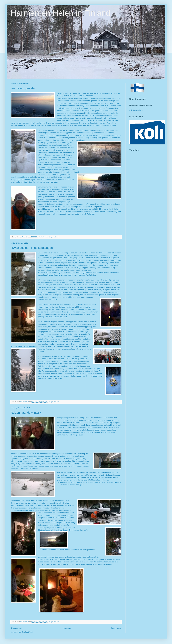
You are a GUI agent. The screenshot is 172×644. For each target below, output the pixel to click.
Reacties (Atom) (27, 632)
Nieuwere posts (17, 628)
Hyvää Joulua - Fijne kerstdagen (32, 248)
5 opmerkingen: (55, 622)
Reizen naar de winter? (26, 413)
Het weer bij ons (137, 110)
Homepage (67, 628)
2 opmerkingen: (55, 237)
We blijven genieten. (24, 88)
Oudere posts (116, 628)
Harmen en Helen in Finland (60, 13)
